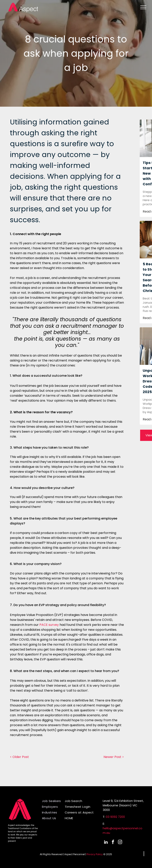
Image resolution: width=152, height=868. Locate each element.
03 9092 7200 (115, 817)
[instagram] (120, 843)
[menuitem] (55, 801)
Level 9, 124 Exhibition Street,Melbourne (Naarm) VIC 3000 (123, 805)
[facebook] (113, 843)
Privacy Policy (95, 854)
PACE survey (49, 625)
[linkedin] (106, 843)
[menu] (143, 7)
